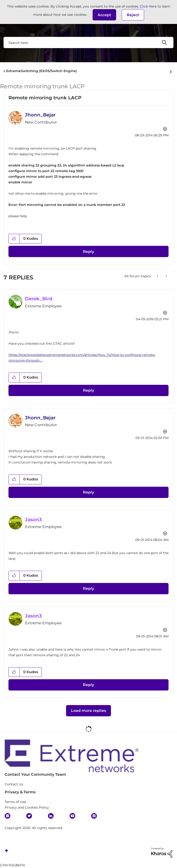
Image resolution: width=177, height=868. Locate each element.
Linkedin (51, 816)
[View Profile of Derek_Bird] (39, 299)
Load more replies (88, 711)
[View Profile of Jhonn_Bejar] (40, 115)
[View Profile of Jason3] (33, 520)
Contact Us (14, 784)
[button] (104, 15)
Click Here (148, 6)
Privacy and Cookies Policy (27, 807)
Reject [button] (133, 15)
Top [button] (6, 851)
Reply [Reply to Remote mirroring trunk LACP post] (88, 252)
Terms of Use (15, 802)
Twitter (29, 816)
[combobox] (88, 42)
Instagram (94, 816)
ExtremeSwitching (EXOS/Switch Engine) (41, 71)
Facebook (8, 816)
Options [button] (170, 71)
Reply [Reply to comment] (88, 390)
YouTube (72, 816)
